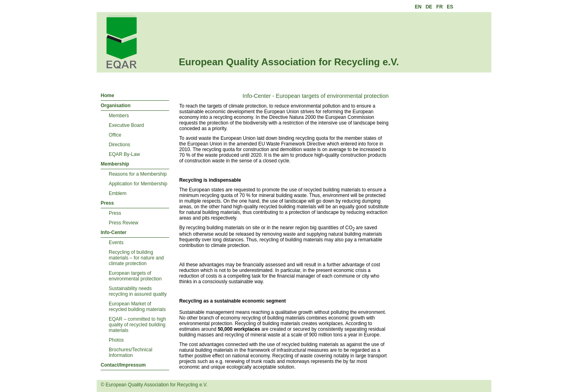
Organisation (116, 106)
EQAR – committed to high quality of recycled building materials (137, 325)
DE (429, 7)
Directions (119, 145)
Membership (115, 164)
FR (439, 7)
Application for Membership (138, 184)
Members (119, 116)
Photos (116, 340)
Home (107, 95)
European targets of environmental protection (135, 276)
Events (116, 243)
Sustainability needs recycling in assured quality (138, 291)
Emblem (118, 193)
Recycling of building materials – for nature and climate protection (136, 258)
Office (115, 135)
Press (107, 203)
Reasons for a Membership (138, 174)
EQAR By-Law (124, 154)
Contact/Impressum (123, 365)
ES (450, 7)
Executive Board (126, 125)
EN (418, 7)
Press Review (123, 223)
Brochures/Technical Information (130, 353)
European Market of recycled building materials (137, 307)
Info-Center (114, 232)
